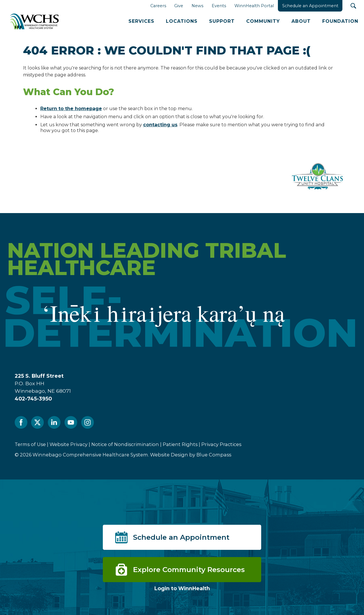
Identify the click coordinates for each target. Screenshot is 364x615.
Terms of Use (30, 444)
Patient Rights (180, 444)
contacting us (160, 125)
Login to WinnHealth (182, 588)
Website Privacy (69, 444)
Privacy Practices (221, 444)
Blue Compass (214, 455)
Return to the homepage (71, 109)
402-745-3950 (33, 399)
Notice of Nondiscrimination (125, 444)
